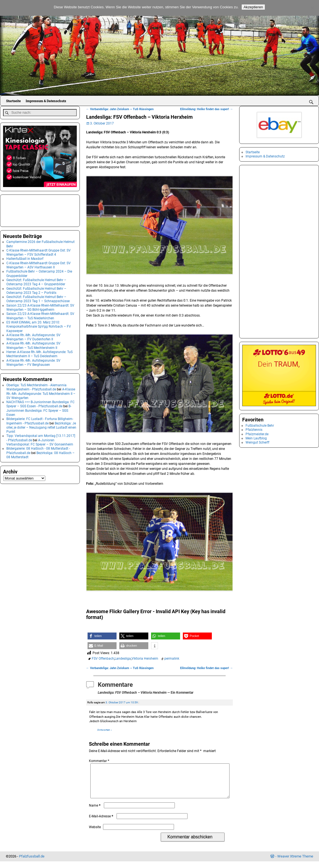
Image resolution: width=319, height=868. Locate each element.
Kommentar (100, 761)
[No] (312, 8)
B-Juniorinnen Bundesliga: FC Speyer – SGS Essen (39, 409)
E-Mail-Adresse (102, 823)
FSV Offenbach (103, 659)
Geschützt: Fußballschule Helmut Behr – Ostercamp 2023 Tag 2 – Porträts (36, 289)
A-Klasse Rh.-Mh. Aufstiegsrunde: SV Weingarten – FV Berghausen (33, 361)
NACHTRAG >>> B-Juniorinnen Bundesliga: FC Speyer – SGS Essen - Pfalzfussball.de (40, 403)
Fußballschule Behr (260, 426)
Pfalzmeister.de (257, 434)
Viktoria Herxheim (145, 659)
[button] (102, 636)
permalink (172, 659)
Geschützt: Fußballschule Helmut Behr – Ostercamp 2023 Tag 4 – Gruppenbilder (36, 281)
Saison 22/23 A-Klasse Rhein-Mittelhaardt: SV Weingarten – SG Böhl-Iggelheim (40, 306)
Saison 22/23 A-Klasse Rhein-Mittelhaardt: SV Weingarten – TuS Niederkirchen (40, 315)
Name (95, 812)
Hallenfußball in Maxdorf (25, 258)
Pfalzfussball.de (32, 863)
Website (95, 834)
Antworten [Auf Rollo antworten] (105, 730)
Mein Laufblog (256, 438)
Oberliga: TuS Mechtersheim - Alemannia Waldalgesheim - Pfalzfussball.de (36, 386)
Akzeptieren (253, 7)
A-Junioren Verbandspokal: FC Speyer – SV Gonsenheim (40, 441)
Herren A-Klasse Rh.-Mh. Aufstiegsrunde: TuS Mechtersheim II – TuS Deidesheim (39, 353)
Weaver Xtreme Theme (295, 863)
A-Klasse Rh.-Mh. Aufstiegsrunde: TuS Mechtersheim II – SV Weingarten (41, 392)
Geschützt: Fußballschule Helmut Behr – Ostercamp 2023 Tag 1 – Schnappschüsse (38, 298)
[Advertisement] (31, 209)
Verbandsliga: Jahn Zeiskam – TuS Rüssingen (120, 109)
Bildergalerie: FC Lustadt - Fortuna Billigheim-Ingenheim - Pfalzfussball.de (40, 420)
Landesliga (123, 659)
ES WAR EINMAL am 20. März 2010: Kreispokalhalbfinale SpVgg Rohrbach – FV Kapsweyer (39, 326)
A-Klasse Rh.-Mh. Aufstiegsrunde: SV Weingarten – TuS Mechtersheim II (33, 344)
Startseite (13, 101)
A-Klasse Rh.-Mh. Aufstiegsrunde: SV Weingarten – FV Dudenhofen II (33, 336)
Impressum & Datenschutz (46, 101)
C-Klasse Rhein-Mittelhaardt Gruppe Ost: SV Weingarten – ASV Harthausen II (39, 264)
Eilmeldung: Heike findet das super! (206, 109)
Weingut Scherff (257, 442)
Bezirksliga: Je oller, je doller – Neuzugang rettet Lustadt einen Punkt (41, 426)
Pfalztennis (254, 430)
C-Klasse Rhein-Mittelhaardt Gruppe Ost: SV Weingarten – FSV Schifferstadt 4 (39, 251)
